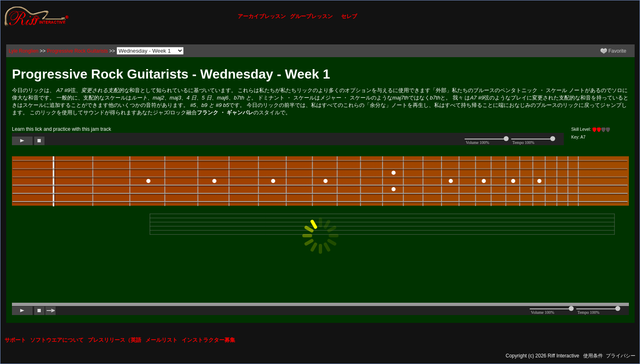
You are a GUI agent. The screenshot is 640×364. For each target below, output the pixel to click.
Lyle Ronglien (23, 51)
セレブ (349, 16)
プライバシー (621, 356)
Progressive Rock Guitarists (77, 51)
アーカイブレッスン (262, 16)
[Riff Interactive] (37, 16)
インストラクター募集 (208, 340)
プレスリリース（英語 (114, 340)
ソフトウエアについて (57, 340)
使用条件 (593, 356)
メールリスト (161, 340)
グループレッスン (311, 16)
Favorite (613, 51)
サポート (15, 340)
